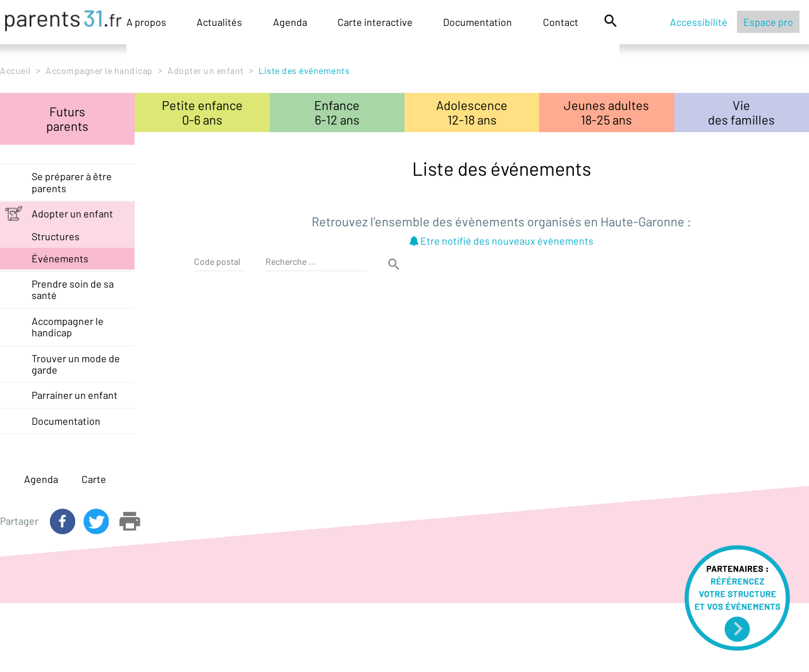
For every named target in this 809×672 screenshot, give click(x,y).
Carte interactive (375, 22)
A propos (146, 22)
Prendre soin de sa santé (73, 289)
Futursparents (67, 119)
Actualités (219, 22)
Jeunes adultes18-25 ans (606, 112)
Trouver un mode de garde (76, 364)
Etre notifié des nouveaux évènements (502, 241)
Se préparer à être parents (72, 182)
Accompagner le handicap (99, 70)
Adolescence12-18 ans (472, 112)
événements (60, 258)
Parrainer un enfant (75, 395)
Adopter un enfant (206, 70)
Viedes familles (741, 112)
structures (56, 236)
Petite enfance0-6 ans (202, 112)
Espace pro (768, 22)
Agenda (290, 22)
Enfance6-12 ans (337, 112)
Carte (94, 479)
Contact (561, 22)
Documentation (477, 22)
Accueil (15, 70)
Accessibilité (699, 22)
